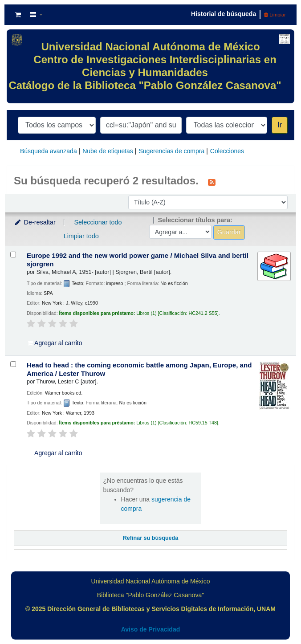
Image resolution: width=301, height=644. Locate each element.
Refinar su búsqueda (151, 538)
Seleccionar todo (98, 222)
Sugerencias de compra (171, 151)
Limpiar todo (81, 236)
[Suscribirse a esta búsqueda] (212, 182)
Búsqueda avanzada (49, 151)
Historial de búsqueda (224, 14)
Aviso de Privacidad (151, 629)
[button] (18, 15)
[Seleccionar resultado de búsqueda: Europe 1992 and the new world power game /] (13, 255)
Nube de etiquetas (108, 151)
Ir (280, 125)
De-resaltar (35, 222)
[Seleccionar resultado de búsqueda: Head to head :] (13, 364)
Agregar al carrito (55, 343)
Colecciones (227, 151)
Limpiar (275, 15)
